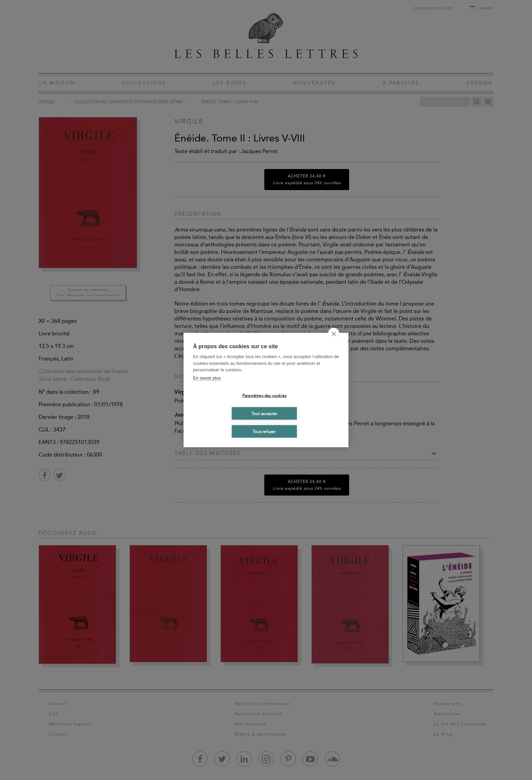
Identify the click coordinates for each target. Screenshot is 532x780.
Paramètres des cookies (264, 395)
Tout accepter (264, 413)
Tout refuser (264, 431)
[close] (334, 334)
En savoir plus (207, 378)
